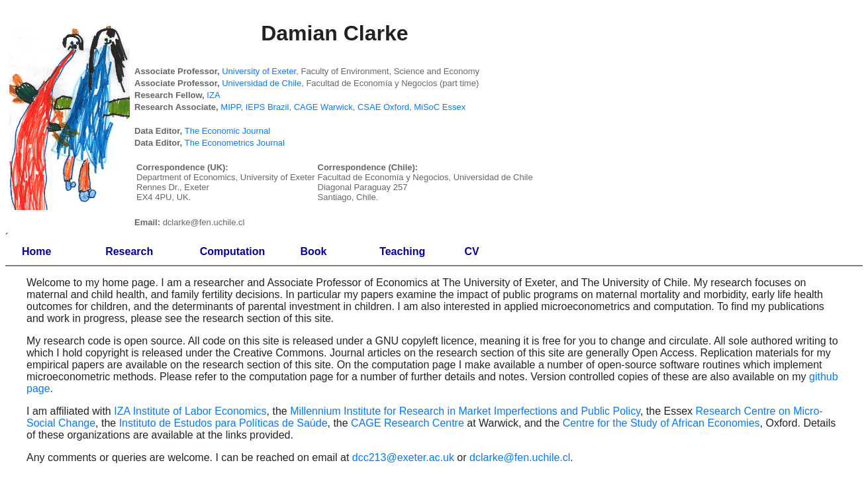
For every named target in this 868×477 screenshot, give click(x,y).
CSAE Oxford (383, 107)
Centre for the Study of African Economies (661, 423)
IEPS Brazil (267, 107)
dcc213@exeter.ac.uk (403, 457)
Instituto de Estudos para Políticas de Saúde (223, 423)
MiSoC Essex (440, 107)
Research (129, 251)
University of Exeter (259, 71)
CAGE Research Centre (408, 423)
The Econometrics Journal (235, 143)
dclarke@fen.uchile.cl (520, 457)
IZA (213, 95)
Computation (233, 251)
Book (313, 251)
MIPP (230, 107)
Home (36, 251)
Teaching (402, 251)
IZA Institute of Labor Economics (190, 411)
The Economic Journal (227, 131)
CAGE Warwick (323, 107)
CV (472, 251)
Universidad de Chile (262, 83)
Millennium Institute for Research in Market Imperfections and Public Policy (465, 411)
